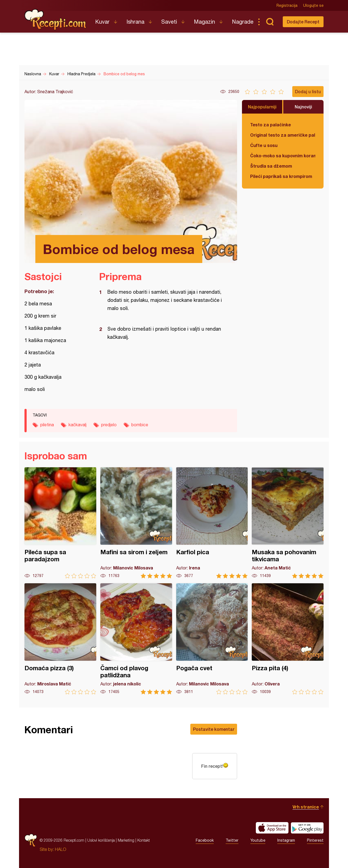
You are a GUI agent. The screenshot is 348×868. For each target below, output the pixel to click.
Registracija (287, 5)
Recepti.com (56, 20)
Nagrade (243, 22)
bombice (140, 425)
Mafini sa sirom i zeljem (136, 523)
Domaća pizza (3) (60, 639)
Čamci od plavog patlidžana (136, 639)
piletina (47, 425)
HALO (60, 849)
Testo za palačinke (271, 125)
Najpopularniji (262, 107)
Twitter (232, 840)
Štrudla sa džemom (271, 166)
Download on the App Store (272, 828)
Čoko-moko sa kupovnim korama (283, 156)
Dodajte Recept (303, 22)
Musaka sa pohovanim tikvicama (288, 523)
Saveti (169, 22)
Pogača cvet (212, 639)
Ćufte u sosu (264, 145)
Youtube (258, 840)
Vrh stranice (306, 807)
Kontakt (144, 840)
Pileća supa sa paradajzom (60, 523)
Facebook (205, 840)
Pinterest (315, 840)
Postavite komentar (214, 729)
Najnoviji (303, 107)
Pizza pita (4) (288, 639)
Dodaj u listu (308, 91)
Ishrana (135, 22)
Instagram (286, 840)
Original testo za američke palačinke (283, 135)
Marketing (126, 840)
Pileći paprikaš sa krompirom (281, 176)
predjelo (109, 425)
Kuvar (102, 22)
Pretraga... (270, 22)
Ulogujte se (313, 5)
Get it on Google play (307, 828)
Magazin (204, 22)
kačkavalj (77, 425)
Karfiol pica (212, 523)
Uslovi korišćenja (101, 840)
